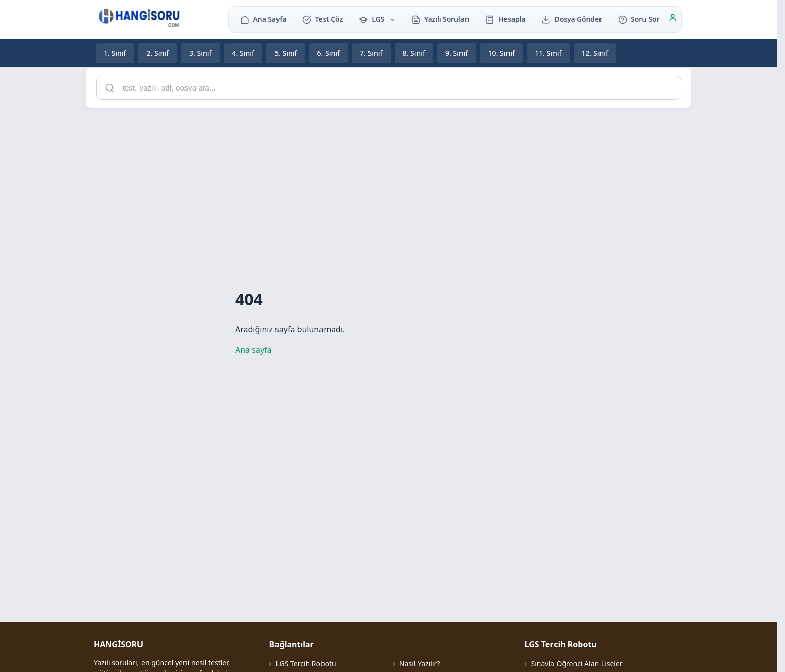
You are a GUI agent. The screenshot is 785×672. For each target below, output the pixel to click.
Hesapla (505, 19)
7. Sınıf (371, 53)
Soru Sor (639, 19)
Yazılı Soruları (441, 19)
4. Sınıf (243, 53)
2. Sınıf (158, 53)
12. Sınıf (595, 53)
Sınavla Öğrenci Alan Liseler (577, 664)
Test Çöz (322, 19)
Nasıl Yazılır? (420, 664)
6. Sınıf (329, 53)
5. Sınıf (286, 53)
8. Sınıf (414, 53)
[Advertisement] (389, 187)
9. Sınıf (457, 53)
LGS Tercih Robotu (306, 664)
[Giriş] (673, 19)
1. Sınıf (115, 53)
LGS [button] (377, 19)
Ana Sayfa (263, 19)
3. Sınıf (200, 53)
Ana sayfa (253, 350)
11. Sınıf (548, 53)
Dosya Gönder (572, 19)
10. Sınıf (502, 53)
